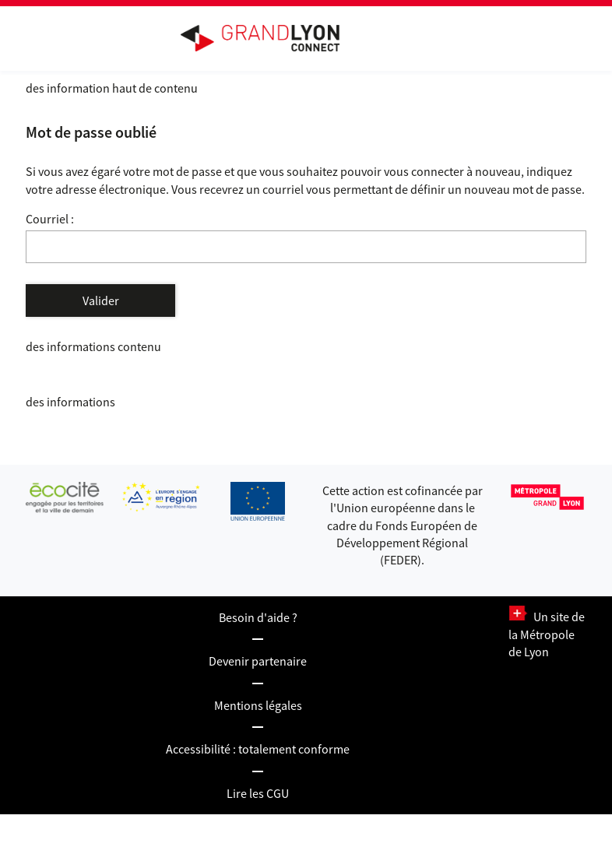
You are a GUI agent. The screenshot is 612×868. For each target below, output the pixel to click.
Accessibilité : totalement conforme (258, 749)
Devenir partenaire (258, 661)
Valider (101, 300)
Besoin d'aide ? (258, 617)
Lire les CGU (258, 793)
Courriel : (50, 219)
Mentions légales (258, 705)
